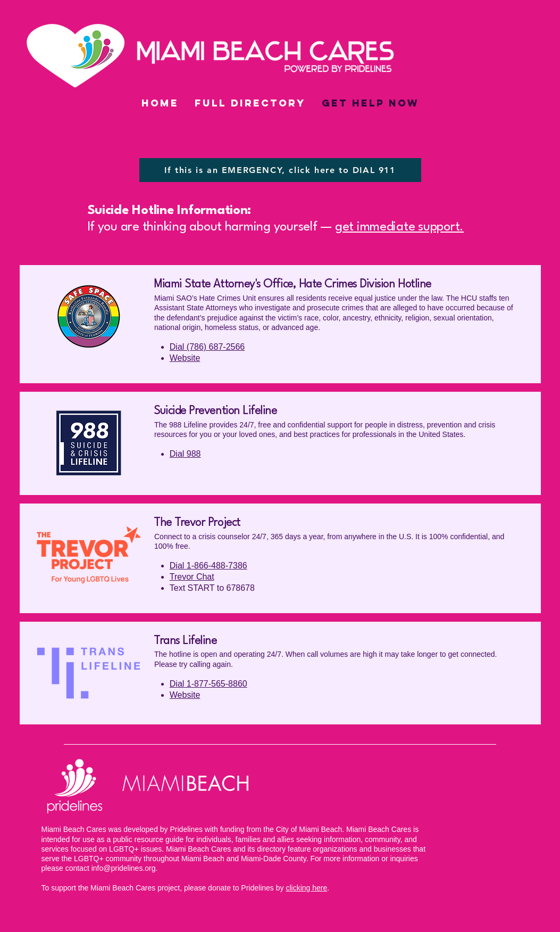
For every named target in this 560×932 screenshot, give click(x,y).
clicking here (306, 888)
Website (185, 358)
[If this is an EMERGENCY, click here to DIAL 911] (280, 170)
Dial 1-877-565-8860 (208, 684)
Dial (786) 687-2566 (207, 347)
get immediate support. (399, 227)
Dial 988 (185, 454)
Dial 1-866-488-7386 (208, 566)
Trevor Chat (191, 577)
